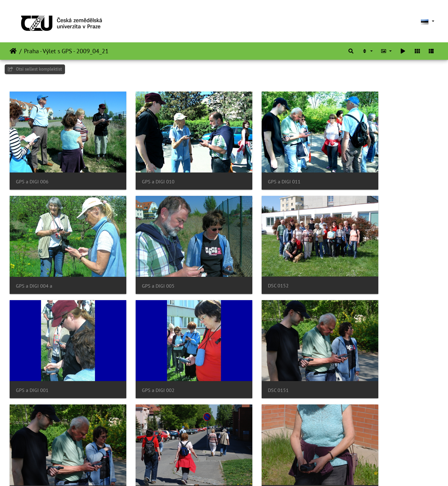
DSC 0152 (136, 263)
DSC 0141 (355, 356)
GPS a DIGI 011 (251, 170)
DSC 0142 (245, 356)
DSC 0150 (136, 356)
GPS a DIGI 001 (251, 263)
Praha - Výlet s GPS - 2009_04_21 (66, 51)
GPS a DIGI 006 (32, 170)
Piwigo (237, 473)
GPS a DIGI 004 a (363, 170)
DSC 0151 (26, 356)
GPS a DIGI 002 (361, 263)
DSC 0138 (245, 449)
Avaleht (13, 51)
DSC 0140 (26, 448)
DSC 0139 (136, 449)
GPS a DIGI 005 (32, 263)
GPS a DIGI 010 (142, 170)
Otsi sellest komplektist (35, 69)
